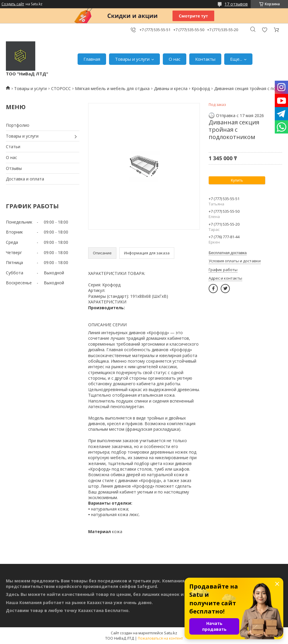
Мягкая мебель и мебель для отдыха (112, 88)
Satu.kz (171, 633)
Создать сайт (13, 4)
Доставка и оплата (25, 179)
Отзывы (14, 168)
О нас (175, 59)
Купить (237, 180)
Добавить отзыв (264, 30)
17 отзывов (236, 4)
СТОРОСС (61, 88)
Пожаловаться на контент (160, 638)
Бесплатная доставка (228, 253)
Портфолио (18, 125)
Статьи (13, 147)
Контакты (205, 59)
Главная (92, 59)
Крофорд (201, 88)
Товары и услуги (132, 59)
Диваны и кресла (171, 88)
